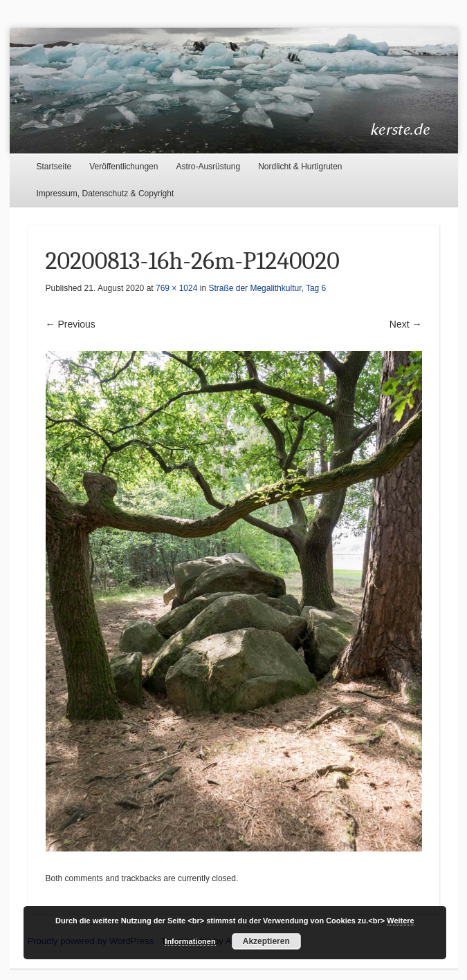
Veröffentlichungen (123, 167)
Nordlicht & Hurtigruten (300, 167)
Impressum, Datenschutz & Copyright (106, 194)
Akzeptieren (266, 941)
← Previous (71, 324)
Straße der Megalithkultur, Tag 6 (267, 288)
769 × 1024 (176, 288)
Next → (406, 324)
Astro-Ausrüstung (208, 167)
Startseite (54, 167)
